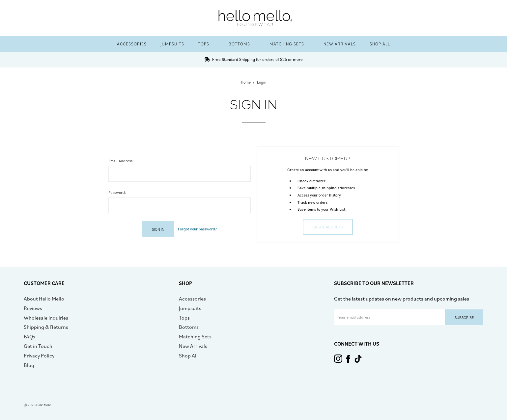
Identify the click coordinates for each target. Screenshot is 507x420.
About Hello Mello (44, 299)
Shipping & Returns (46, 327)
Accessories (132, 44)
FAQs (29, 336)
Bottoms (242, 44)
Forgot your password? (197, 229)
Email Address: (121, 161)
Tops (206, 44)
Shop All (380, 44)
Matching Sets (290, 44)
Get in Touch (38, 346)
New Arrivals (340, 44)
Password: (117, 192)
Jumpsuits (172, 44)
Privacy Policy (39, 355)
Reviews (33, 308)
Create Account (328, 227)
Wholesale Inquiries (46, 318)
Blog (29, 365)
